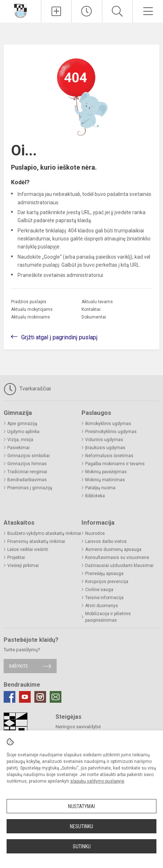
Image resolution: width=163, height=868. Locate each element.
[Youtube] (25, 697)
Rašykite (18, 666)
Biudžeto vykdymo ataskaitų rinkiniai (44, 533)
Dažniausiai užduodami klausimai (119, 566)
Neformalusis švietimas (109, 456)
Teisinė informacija (104, 598)
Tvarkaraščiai (27, 389)
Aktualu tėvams (97, 302)
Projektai (16, 558)
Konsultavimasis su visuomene (117, 558)
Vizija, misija (20, 440)
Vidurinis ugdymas (104, 440)
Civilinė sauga (99, 590)
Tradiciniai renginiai (27, 472)
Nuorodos (95, 533)
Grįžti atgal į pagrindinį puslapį (59, 337)
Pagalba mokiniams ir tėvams (115, 464)
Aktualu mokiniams (31, 317)
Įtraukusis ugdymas (105, 448)
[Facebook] (10, 697)
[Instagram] (40, 697)
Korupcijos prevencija (107, 582)
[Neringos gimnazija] (20, 10)
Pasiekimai (18, 448)
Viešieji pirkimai (23, 566)
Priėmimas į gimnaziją (30, 488)
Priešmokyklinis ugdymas (111, 432)
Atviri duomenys (102, 606)
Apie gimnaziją (22, 424)
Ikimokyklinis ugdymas (108, 424)
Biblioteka (95, 496)
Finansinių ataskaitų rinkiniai (36, 541)
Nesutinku (81, 826)
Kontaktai (91, 309)
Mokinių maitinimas (105, 480)
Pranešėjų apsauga (104, 574)
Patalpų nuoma (100, 488)
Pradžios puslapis (29, 302)
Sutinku (82, 846)
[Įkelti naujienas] (56, 11)
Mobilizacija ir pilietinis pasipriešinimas (108, 617)
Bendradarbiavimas (27, 480)
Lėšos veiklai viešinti (28, 549)
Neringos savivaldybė (78, 727)
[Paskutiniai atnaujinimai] (87, 11)
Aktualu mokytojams (32, 309)
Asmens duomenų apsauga (113, 549)
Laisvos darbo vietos (106, 541)
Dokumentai (94, 317)
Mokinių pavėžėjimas (106, 472)
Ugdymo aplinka (23, 432)
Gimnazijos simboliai (29, 456)
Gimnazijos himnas (27, 464)
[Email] (56, 697)
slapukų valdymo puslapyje (97, 781)
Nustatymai (81, 806)
